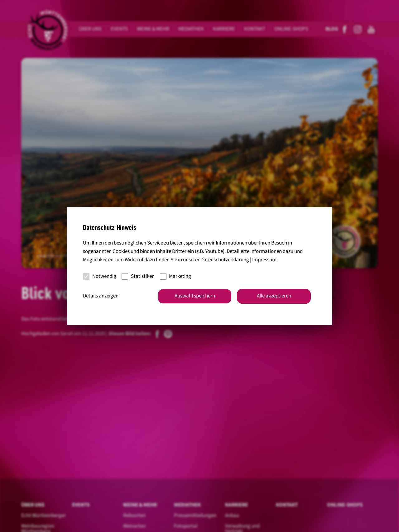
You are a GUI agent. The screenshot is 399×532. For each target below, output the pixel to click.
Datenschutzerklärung (225, 260)
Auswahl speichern (195, 296)
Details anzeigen (101, 296)
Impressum (264, 260)
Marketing (176, 276)
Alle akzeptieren (274, 296)
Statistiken (138, 276)
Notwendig (100, 276)
